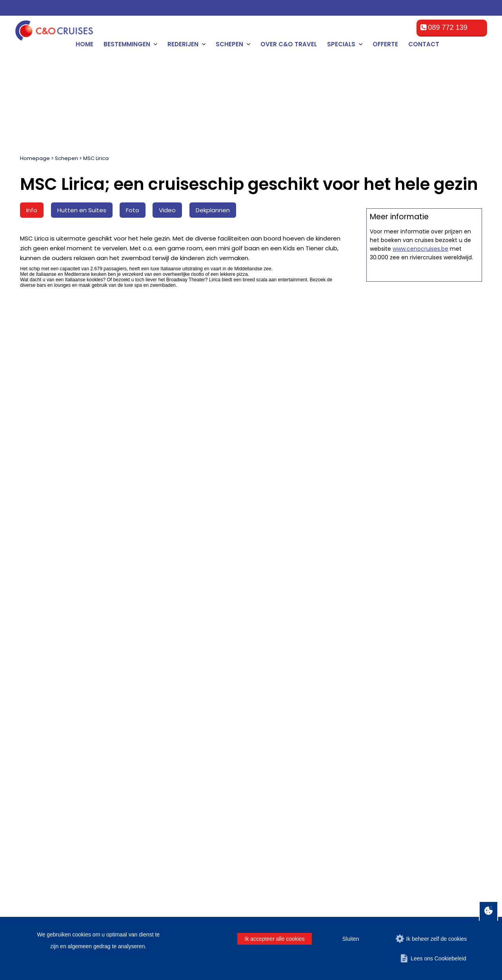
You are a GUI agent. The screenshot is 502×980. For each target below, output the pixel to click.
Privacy (442, 886)
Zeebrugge (39, 755)
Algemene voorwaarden (176, 736)
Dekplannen (213, 210)
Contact (424, 44)
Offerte (385, 44)
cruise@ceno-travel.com (427, 781)
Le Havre (37, 764)
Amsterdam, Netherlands (57, 736)
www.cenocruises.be (420, 553)
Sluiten (351, 939)
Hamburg (37, 773)
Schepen (66, 158)
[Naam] (55, 650)
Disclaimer (413, 886)
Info (32, 210)
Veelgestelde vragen (171, 745)
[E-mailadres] (258, 650)
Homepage (35, 158)
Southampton (42, 783)
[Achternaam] (176, 650)
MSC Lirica (96, 158)
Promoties (158, 783)
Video (167, 210)
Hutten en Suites (82, 210)
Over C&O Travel (289, 44)
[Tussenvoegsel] (116, 650)
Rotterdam (38, 745)
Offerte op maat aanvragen (424, 383)
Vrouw (338, 648)
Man (312, 648)
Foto (133, 210)
